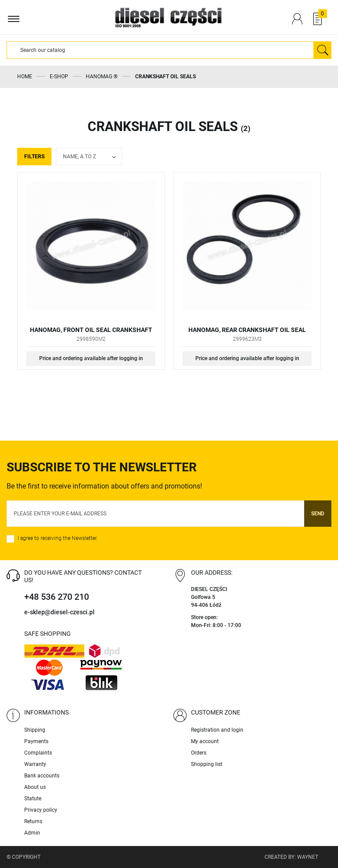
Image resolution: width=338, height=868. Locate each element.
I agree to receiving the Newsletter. (58, 538)
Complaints (38, 753)
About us (35, 787)
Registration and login (217, 730)
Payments (36, 741)
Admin (32, 833)
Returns (33, 821)
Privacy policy (41, 810)
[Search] (160, 50)
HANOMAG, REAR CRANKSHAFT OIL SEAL (247, 330)
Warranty (35, 764)
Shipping (35, 730)
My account (205, 741)
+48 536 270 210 (57, 597)
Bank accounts (42, 776)
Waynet (308, 857)
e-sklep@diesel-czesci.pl (59, 612)
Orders (199, 753)
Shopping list (207, 764)
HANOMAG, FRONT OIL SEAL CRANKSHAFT (91, 330)
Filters (34, 157)
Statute (33, 799)
